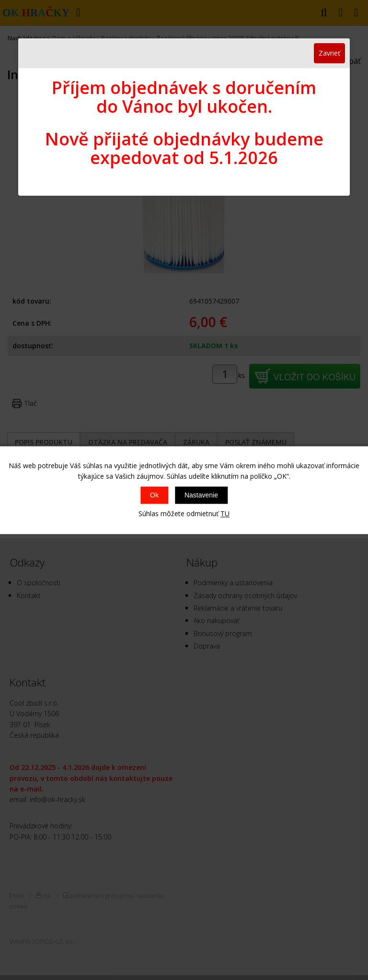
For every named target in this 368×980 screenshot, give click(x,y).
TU (225, 514)
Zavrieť (329, 53)
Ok (154, 496)
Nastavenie (201, 496)
